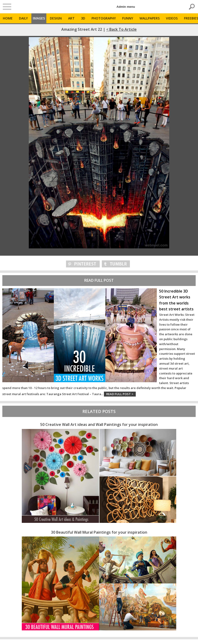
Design (56, 18)
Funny (128, 18)
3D (83, 18)
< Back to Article (121, 29)
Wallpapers (150, 18)
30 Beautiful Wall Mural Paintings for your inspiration (99, 532)
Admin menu (126, 7)
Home (8, 18)
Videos (172, 18)
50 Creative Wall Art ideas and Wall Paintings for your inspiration (99, 424)
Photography (104, 18)
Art (71, 18)
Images (39, 18)
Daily (23, 18)
